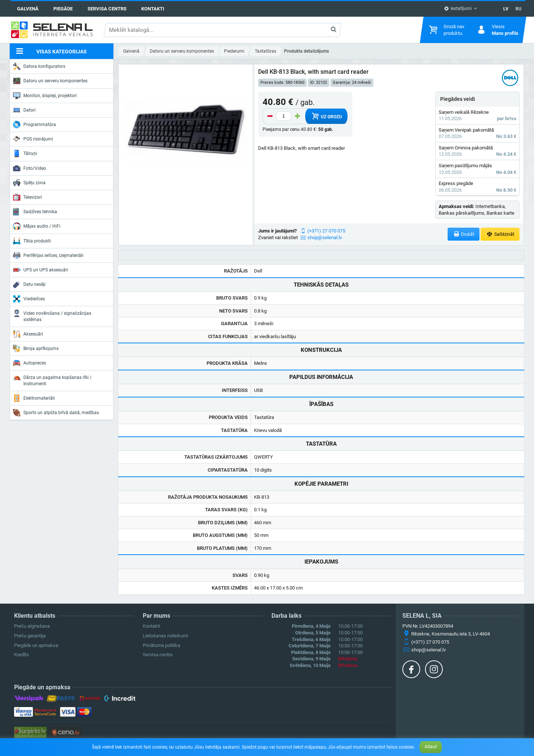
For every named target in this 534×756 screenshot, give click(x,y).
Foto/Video (29, 168)
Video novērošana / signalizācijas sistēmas (52, 316)
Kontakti (153, 9)
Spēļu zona (29, 183)
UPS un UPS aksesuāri (41, 270)
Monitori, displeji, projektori (45, 96)
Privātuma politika (161, 645)
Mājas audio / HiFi (37, 226)
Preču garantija (30, 636)
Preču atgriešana (32, 626)
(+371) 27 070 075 (326, 231)
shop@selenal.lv (325, 237)
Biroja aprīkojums (36, 349)
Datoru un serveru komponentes (50, 81)
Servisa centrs (107, 9)
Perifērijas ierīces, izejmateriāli (48, 255)
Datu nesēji (29, 284)
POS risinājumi (33, 139)
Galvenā (28, 9)
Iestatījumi (458, 9)
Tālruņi (25, 153)
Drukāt (464, 234)
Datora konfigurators (39, 66)
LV (506, 9)
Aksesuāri (28, 334)
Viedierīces (29, 299)
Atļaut (431, 747)
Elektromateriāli (34, 398)
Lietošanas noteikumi (165, 636)
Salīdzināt (500, 234)
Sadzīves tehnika (35, 212)
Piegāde (63, 9)
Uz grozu (326, 116)
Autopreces (29, 363)
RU (518, 9)
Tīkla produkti (32, 241)
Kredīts (22, 655)
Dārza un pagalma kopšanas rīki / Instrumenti (52, 380)
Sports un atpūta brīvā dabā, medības (56, 413)
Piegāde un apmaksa (36, 645)
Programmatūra (34, 125)
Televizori (27, 197)
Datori (24, 110)
